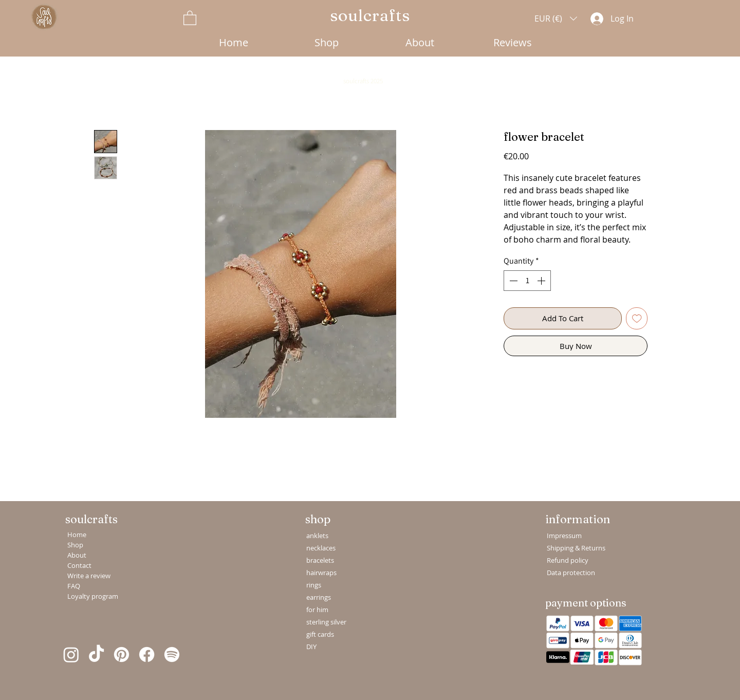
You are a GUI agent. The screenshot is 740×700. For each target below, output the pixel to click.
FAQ (74, 586)
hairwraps (321, 573)
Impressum (564, 536)
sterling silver (326, 622)
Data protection (571, 573)
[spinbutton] (527, 281)
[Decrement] (512, 281)
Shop (75, 545)
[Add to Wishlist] (637, 318)
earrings (319, 597)
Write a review (89, 576)
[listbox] (556, 19)
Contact (79, 565)
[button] (190, 17)
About (77, 555)
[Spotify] (172, 655)
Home (77, 535)
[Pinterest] (122, 655)
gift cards (320, 634)
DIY (311, 647)
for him (317, 610)
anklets (317, 536)
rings (314, 585)
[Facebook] (147, 655)
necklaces (321, 548)
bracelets (320, 560)
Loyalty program (90, 596)
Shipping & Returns (571, 548)
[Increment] (542, 281)
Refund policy (568, 560)
